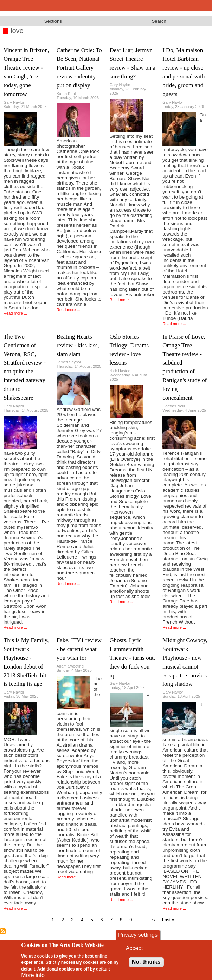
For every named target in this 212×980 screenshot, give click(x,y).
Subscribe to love (3, 931)
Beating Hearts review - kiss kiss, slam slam (78, 345)
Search (159, 21)
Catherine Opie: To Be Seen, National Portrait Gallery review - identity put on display (79, 68)
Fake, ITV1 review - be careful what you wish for (79, 649)
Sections (53, 21)
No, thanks (146, 962)
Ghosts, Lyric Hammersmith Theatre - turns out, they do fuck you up (132, 658)
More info (33, 975)
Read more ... (15, 313)
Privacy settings (138, 935)
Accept (134, 948)
